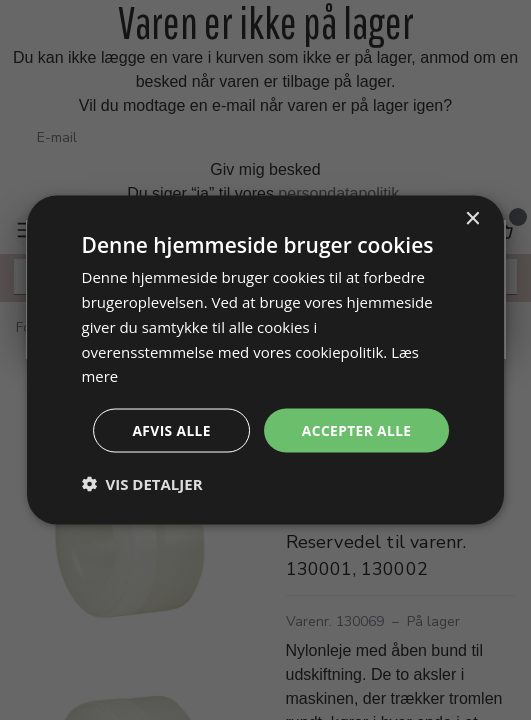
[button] (142, 484)
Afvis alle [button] (169, 429)
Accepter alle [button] (355, 429)
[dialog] (266, 360)
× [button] (471, 218)
